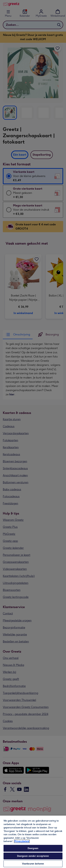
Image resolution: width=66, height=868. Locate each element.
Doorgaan (33, 848)
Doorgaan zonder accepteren (33, 856)
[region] (33, 842)
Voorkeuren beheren (33, 864)
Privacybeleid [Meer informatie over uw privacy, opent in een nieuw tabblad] (22, 841)
